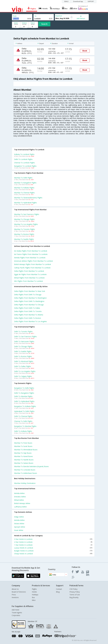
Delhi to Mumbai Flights (23, 396)
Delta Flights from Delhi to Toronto (28, 311)
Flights (34, 589)
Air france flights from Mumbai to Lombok (31, 254)
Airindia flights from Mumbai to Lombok (30, 258)
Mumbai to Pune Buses (23, 443)
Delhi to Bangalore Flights (24, 393)
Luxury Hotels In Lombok (53, 548)
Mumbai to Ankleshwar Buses (26, 473)
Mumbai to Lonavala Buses (25, 470)
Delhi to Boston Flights (23, 356)
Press (14, 595)
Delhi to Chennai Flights (23, 416)
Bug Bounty (74, 597)
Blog (58, 592)
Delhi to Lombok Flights (23, 159)
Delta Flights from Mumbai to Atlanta (29, 315)
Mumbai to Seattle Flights (24, 239)
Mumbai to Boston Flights (24, 234)
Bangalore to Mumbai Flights (25, 426)
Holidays (35, 595)
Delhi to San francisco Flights (25, 336)
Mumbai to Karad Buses (23, 456)
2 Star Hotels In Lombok (53, 542)
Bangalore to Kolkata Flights (25, 406)
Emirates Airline (20, 497)
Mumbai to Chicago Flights (24, 219)
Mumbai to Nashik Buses (24, 460)
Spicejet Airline (20, 527)
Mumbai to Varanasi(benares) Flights (28, 198)
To (35, 16)
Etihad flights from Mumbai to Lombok (29, 278)
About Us (15, 589)
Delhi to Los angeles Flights (25, 371)
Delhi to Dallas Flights (23, 366)
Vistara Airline (19, 524)
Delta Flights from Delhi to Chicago (28, 295)
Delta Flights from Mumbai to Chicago (29, 305)
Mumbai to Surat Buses (23, 446)
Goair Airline (19, 530)
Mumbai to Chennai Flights (24, 193)
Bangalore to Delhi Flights (24, 388)
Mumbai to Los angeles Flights (26, 224)
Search (44, 24)
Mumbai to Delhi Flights (23, 178)
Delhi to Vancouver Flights (24, 341)
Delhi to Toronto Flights (23, 331)
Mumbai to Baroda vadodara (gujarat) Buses (31, 466)
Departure (59, 16)
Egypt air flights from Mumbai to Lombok (30, 274)
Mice (34, 600)
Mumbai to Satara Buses (24, 463)
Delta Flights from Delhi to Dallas (27, 308)
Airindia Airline (19, 493)
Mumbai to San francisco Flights (27, 214)
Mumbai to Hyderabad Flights (25, 203)
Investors (15, 597)
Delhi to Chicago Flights (23, 346)
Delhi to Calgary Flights (23, 376)
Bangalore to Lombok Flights (25, 166)
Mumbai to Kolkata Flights (24, 188)
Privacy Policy (75, 592)
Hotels (34, 592)
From (15, 16)
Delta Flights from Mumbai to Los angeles (31, 321)
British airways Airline (22, 503)
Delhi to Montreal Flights (24, 361)
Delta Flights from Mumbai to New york (30, 291)
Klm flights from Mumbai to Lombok (28, 281)
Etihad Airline (19, 500)
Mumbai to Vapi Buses (23, 453)
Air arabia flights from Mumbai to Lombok (31, 251)
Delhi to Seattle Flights (23, 351)
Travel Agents (17, 613)
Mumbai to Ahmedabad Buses (26, 450)
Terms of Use (75, 595)
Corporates (16, 615)
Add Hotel (15, 610)
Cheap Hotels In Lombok (53, 554)
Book (85, 51)
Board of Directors (19, 592)
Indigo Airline (19, 517)
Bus (33, 597)
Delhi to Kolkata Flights (23, 431)
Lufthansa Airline (20, 507)
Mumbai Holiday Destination (25, 483)
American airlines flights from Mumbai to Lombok (33, 261)
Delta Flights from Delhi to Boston (28, 318)
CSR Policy (73, 589)
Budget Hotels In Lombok (53, 551)
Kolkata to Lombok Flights (24, 154)
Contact (59, 589)
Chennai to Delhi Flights (23, 421)
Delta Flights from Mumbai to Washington (30, 298)
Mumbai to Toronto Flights (25, 229)
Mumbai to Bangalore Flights (25, 183)
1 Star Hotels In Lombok (53, 545)
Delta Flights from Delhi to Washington (29, 301)
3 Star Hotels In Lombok (53, 539)
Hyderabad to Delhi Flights (24, 411)
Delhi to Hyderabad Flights (24, 401)
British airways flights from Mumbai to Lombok (33, 264)
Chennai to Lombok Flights (24, 163)
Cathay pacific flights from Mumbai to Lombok (32, 268)
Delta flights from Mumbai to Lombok (29, 271)
